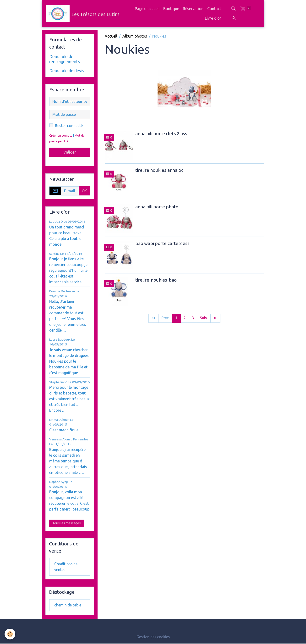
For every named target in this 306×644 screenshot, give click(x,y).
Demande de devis (67, 71)
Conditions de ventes (66, 567)
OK (84, 191)
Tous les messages (67, 523)
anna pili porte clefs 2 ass (161, 133)
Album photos (135, 36)
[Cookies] (10, 634)
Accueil (111, 36)
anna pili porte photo (157, 207)
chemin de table (68, 606)
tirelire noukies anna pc (159, 170)
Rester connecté (69, 126)
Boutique (171, 9)
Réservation (193, 9)
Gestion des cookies (153, 637)
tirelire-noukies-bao (156, 280)
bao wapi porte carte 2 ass (162, 243)
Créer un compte (61, 135)
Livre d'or (213, 18)
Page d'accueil (147, 9)
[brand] (81, 14)
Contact (214, 9)
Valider (70, 152)
